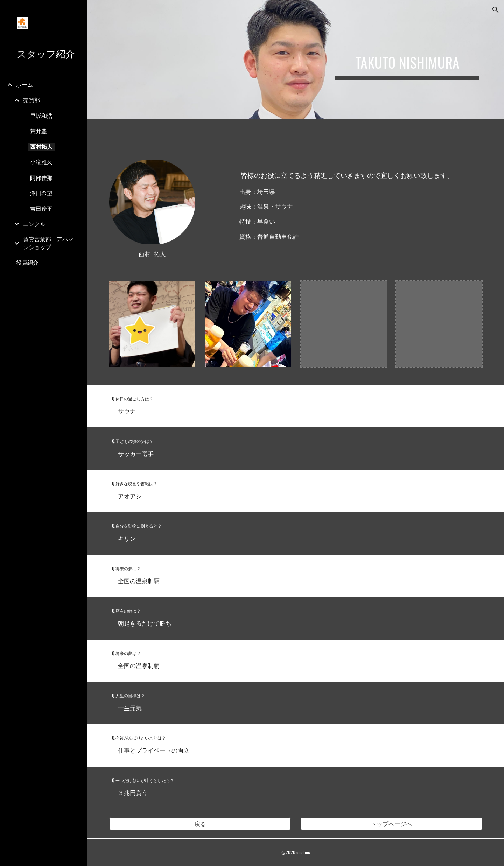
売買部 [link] (31, 100)
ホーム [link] (24, 85)
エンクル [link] (34, 224)
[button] (496, 10)
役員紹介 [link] (27, 263)
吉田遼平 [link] (41, 209)
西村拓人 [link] (41, 147)
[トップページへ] (392, 824)
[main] (407, 60)
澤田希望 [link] (41, 193)
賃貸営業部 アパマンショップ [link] (48, 243)
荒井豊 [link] (38, 131)
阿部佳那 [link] (41, 178)
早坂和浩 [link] (41, 116)
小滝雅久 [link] (41, 162)
